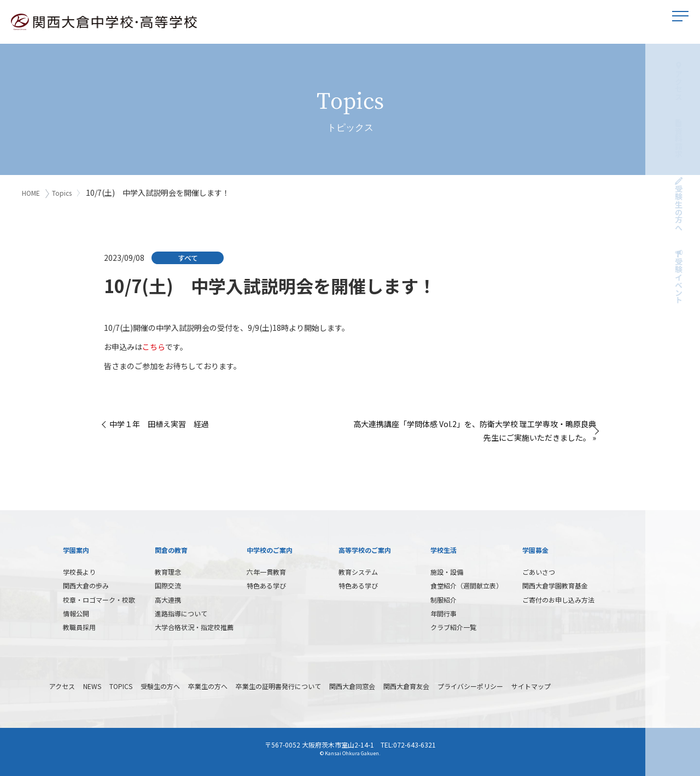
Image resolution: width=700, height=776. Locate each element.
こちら (154, 345)
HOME (31, 193)
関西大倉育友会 (406, 684)
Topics (64, 193)
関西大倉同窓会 (352, 684)
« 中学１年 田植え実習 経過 (156, 422)
